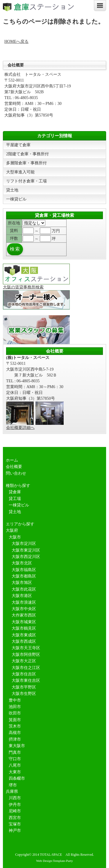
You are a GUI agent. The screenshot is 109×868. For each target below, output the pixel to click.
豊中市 (15, 700)
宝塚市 (15, 824)
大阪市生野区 (24, 694)
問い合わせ (16, 473)
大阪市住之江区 (26, 668)
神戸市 (15, 831)
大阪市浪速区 (24, 602)
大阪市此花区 (24, 589)
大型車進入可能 (20, 172)
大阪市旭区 (22, 583)
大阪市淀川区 (24, 544)
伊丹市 (15, 805)
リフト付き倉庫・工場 (26, 181)
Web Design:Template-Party (54, 861)
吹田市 (15, 713)
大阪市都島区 (24, 576)
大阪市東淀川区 (26, 550)
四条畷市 (17, 778)
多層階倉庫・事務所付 (26, 163)
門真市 (15, 752)
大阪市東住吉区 (26, 681)
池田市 (15, 707)
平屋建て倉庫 (18, 145)
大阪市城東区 (24, 622)
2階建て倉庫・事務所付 (27, 154)
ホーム (12, 460)
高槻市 (15, 733)
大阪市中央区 (24, 609)
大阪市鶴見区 (24, 628)
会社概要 (14, 467)
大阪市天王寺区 (26, 648)
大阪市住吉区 (24, 674)
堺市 (13, 785)
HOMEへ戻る (16, 42)
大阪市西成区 (24, 641)
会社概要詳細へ (20, 428)
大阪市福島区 (24, 570)
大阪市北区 (22, 563)
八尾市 (15, 765)
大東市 (15, 772)
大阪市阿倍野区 (26, 655)
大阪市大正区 (24, 661)
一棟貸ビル (16, 199)
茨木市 (15, 726)
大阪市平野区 (24, 687)
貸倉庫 (15, 492)
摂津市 (15, 739)
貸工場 (15, 499)
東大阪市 (17, 746)
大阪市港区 (22, 596)
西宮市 (15, 818)
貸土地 (12, 190)
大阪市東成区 (24, 635)
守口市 (15, 759)
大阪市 (15, 537)
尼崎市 (15, 811)
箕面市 (15, 720)
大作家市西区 (24, 615)
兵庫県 (12, 792)
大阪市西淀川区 (26, 557)
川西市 (15, 798)
